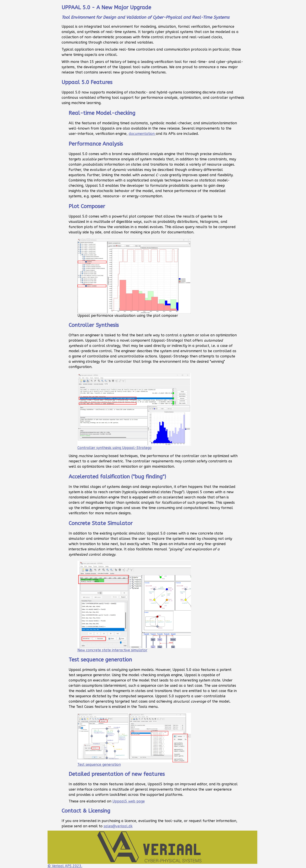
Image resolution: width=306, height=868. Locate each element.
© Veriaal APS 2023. (153, 849)
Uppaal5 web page (129, 801)
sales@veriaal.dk (118, 826)
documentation (142, 134)
